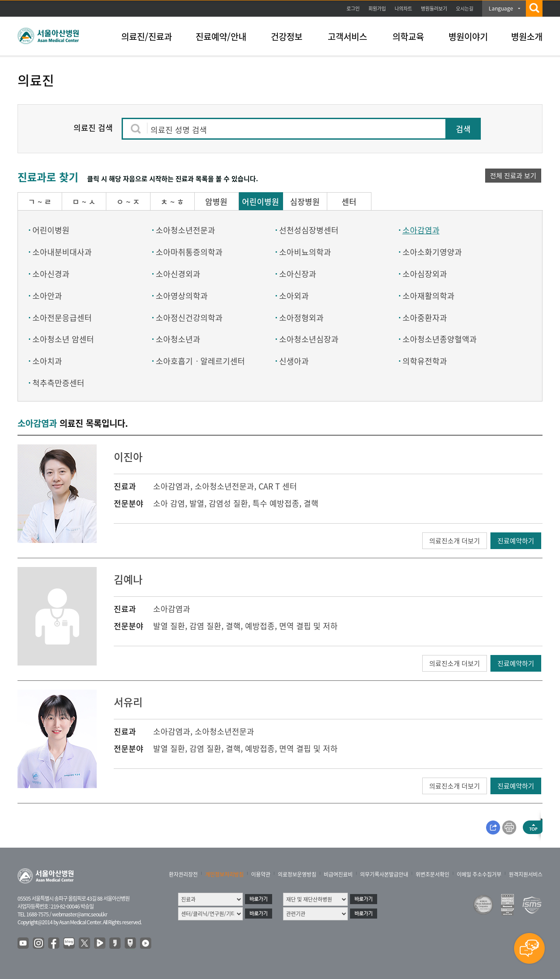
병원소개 (527, 37)
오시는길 (465, 9)
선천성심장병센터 (309, 230)
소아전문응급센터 (62, 318)
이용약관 (261, 874)
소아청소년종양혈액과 (440, 339)
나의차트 (403, 9)
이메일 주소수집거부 (479, 874)
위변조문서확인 (432, 874)
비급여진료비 (338, 874)
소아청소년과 (178, 339)
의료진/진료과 (147, 37)
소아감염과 (421, 230)
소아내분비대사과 (62, 252)
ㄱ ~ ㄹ (40, 202)
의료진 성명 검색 (179, 130)
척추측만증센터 (58, 383)
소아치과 (47, 361)
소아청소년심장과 (309, 339)
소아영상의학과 (182, 296)
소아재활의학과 (429, 296)
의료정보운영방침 (297, 874)
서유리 (128, 702)
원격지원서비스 (526, 874)
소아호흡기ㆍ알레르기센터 (200, 361)
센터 (349, 202)
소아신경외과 (178, 274)
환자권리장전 (183, 874)
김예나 (128, 579)
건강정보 (287, 37)
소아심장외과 (425, 274)
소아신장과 (298, 274)
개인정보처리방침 (224, 874)
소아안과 (47, 296)
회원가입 (377, 9)
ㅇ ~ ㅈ (128, 202)
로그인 (353, 9)
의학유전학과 (425, 361)
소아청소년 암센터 (63, 339)
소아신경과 (51, 274)
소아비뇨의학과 (305, 252)
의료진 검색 (93, 128)
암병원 (216, 202)
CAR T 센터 (278, 486)
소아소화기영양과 (432, 252)
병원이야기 (468, 37)
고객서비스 (347, 37)
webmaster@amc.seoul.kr (80, 914)
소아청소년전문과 (185, 230)
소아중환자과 (425, 318)
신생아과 (294, 361)
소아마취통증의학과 (189, 252)
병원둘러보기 (434, 9)
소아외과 (294, 296)
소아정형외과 (301, 318)
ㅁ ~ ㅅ (84, 202)
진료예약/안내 (221, 37)
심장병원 (305, 202)
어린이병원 (261, 202)
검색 (463, 129)
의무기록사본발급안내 (384, 874)
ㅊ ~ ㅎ (172, 202)
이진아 (128, 457)
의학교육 (408, 37)
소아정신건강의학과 (189, 318)
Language (501, 8)
